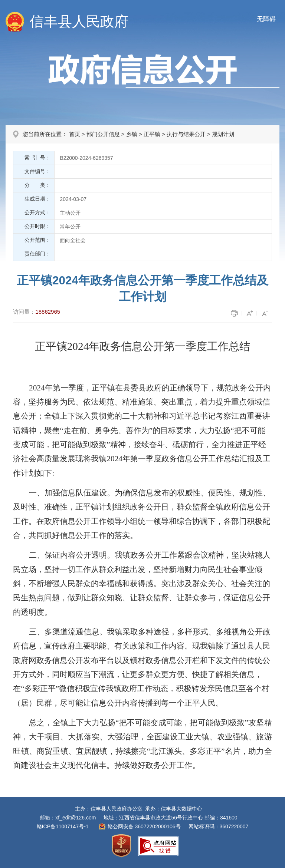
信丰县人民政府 (79, 22)
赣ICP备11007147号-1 (63, 826)
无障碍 (266, 19)
